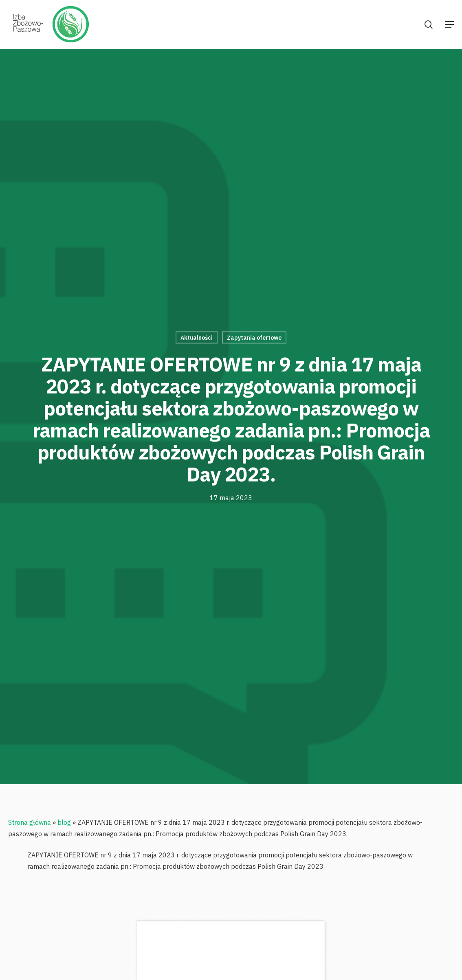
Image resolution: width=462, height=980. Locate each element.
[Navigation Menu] (449, 24)
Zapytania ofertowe (254, 338)
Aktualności (197, 338)
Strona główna (30, 822)
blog (64, 822)
